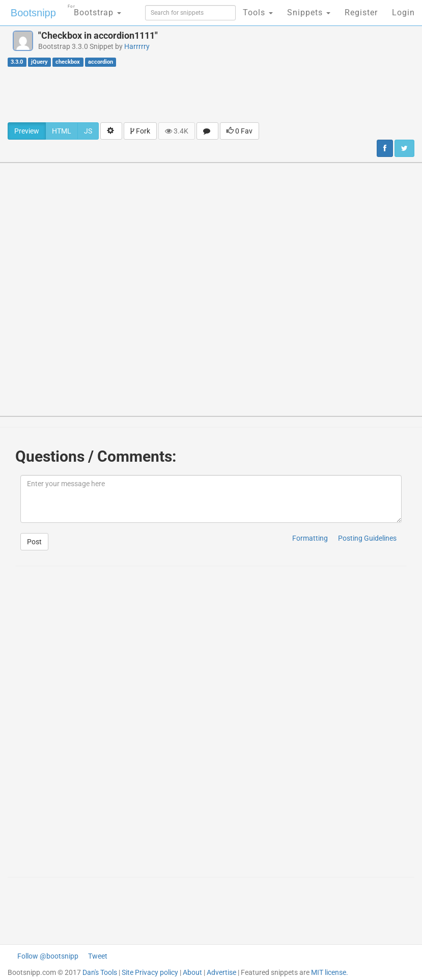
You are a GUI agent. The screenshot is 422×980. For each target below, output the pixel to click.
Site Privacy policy (150, 972)
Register (361, 12)
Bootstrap (94, 9)
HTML (62, 131)
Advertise (221, 972)
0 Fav (240, 131)
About (192, 972)
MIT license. (330, 972)
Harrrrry (137, 46)
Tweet (98, 956)
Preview (27, 131)
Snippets (309, 12)
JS (88, 131)
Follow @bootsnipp (48, 956)
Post (34, 542)
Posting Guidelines (367, 538)
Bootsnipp (33, 13)
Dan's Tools (100, 972)
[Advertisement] (211, 94)
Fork (140, 131)
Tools (258, 12)
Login (403, 12)
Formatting (310, 538)
